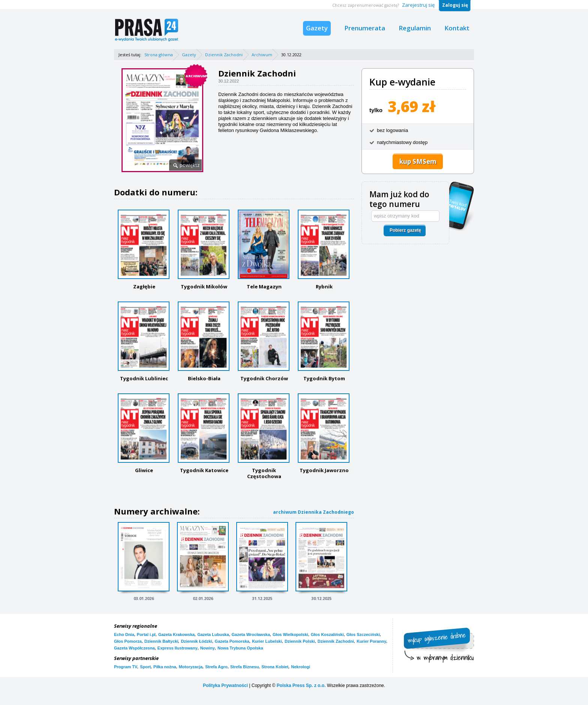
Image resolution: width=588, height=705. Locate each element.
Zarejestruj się (418, 5)
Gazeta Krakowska (176, 634)
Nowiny (208, 648)
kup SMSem (418, 161)
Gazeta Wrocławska (251, 634)
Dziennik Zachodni (224, 55)
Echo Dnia (124, 634)
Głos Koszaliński (327, 634)
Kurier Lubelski (267, 641)
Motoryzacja (191, 667)
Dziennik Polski (300, 641)
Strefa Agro (216, 667)
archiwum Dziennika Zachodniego (313, 512)
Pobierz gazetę (405, 230)
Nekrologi (301, 667)
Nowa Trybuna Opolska (240, 648)
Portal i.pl (146, 634)
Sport (145, 667)
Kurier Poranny (371, 641)
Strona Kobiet (275, 667)
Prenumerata (365, 28)
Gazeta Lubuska (213, 634)
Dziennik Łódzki (196, 641)
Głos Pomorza (128, 641)
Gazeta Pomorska (232, 641)
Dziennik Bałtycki (161, 641)
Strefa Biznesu (244, 667)
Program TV (126, 667)
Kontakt (457, 28)
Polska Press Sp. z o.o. (301, 685)
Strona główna (159, 55)
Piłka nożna (165, 667)
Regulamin (415, 28)
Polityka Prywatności (225, 685)
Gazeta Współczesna (134, 648)
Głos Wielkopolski (290, 634)
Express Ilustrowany (178, 648)
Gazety (317, 28)
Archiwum (262, 55)
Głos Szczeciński (363, 634)
